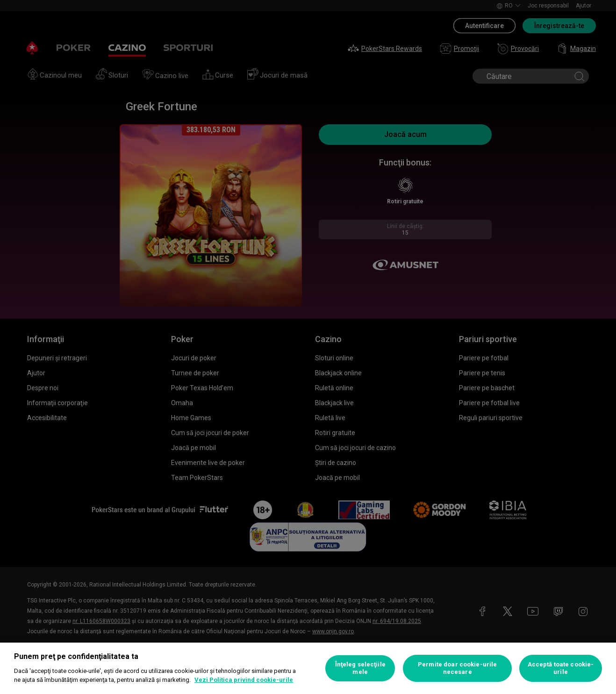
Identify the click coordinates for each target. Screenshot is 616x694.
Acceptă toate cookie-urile (561, 668)
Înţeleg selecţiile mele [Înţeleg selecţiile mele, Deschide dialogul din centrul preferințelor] (360, 668)
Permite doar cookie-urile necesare (457, 668)
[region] (308, 668)
